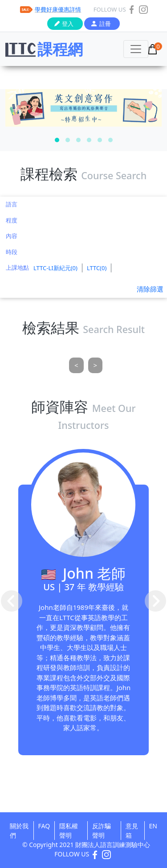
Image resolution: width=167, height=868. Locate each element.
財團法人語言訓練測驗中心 (113, 845)
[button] (57, 140)
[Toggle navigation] (136, 49)
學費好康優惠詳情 (58, 9)
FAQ (44, 826)
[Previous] (76, 365)
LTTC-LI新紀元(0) (55, 268)
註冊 (105, 24)
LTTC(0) (97, 268)
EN (153, 826)
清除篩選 (150, 289)
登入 (68, 24)
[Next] (96, 365)
